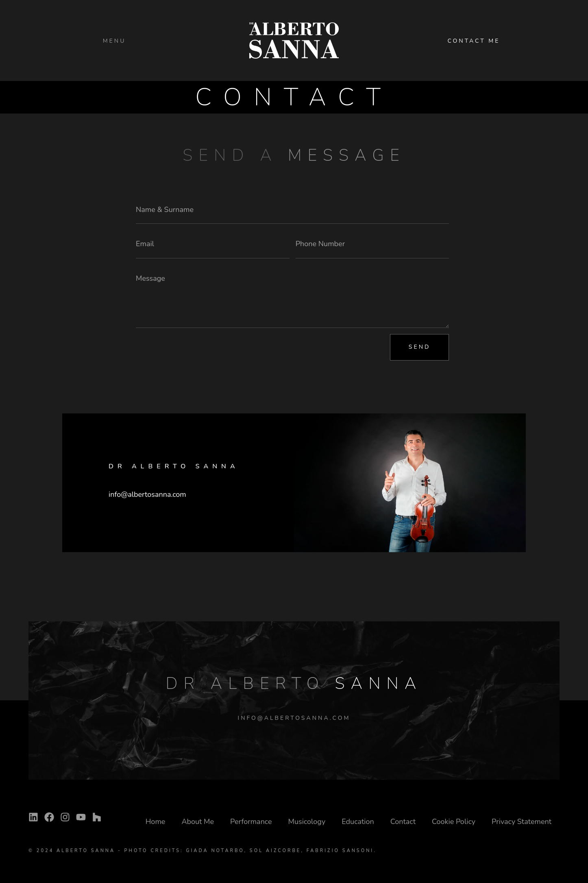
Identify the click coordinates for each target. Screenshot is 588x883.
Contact (403, 822)
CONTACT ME (474, 41)
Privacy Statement (522, 822)
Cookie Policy (454, 822)
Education (358, 822)
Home (156, 822)
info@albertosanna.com (147, 494)
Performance (251, 822)
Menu (114, 41)
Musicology (307, 822)
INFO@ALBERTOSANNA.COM (294, 718)
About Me (198, 822)
